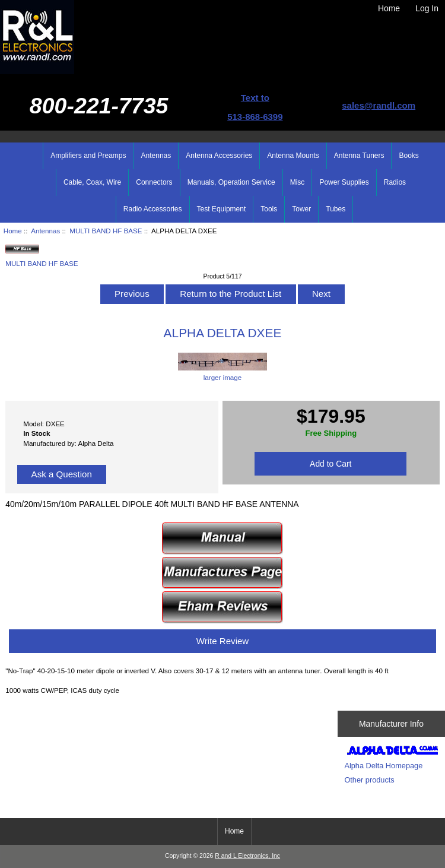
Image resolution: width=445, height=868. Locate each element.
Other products (369, 780)
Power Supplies (344, 182)
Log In (427, 8)
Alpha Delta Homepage (383, 766)
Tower (301, 209)
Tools (269, 209)
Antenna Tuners (359, 156)
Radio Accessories (153, 209)
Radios (395, 182)
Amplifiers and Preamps (88, 156)
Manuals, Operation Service (231, 182)
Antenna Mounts (293, 156)
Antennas (45, 231)
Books (409, 156)
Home (389, 8)
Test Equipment (222, 209)
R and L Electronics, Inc (247, 856)
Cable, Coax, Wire (92, 182)
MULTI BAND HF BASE (106, 231)
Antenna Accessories (219, 156)
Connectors (154, 182)
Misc (298, 182)
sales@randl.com (379, 105)
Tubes (336, 209)
